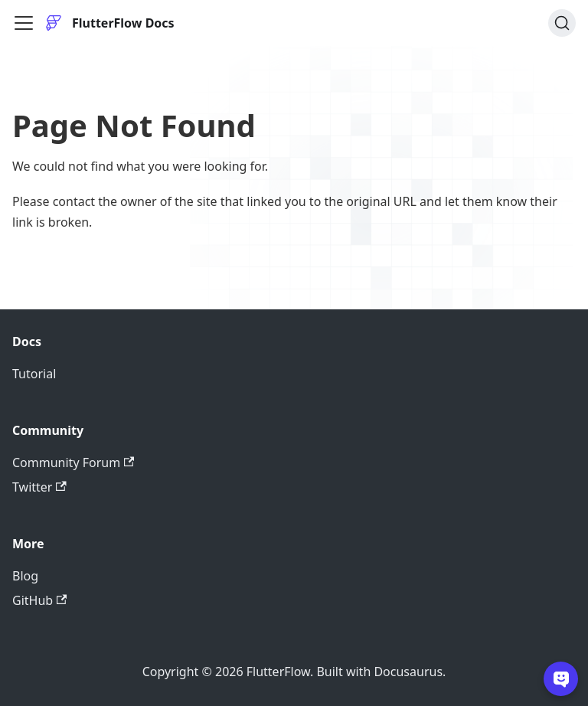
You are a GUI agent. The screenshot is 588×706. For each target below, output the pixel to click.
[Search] (562, 23)
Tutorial (34, 374)
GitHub (39, 600)
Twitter (39, 487)
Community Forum (73, 462)
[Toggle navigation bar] (24, 23)
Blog (25, 576)
